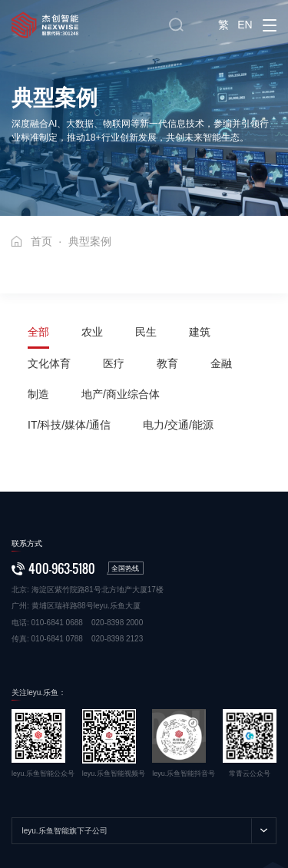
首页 (41, 241)
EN (245, 25)
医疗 (114, 363)
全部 (38, 332)
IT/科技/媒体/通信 (69, 425)
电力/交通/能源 (178, 425)
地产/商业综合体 (121, 394)
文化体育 (49, 363)
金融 (221, 363)
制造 (38, 394)
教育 (167, 363)
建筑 (200, 332)
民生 (146, 332)
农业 (92, 332)
